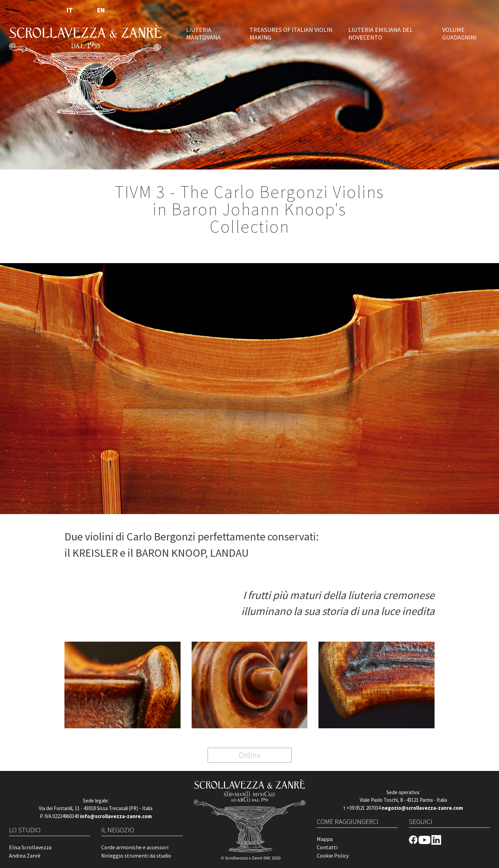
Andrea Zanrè (25, 856)
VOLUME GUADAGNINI (459, 34)
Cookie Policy (333, 856)
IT (70, 10)
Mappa (325, 839)
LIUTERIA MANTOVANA (203, 34)
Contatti (327, 847)
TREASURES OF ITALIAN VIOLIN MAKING (291, 34)
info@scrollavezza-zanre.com (116, 816)
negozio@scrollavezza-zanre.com (422, 808)
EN (101, 10)
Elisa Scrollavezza (30, 847)
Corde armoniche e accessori (135, 847)
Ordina (249, 755)
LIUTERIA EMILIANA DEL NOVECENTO (380, 34)
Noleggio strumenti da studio (136, 856)
